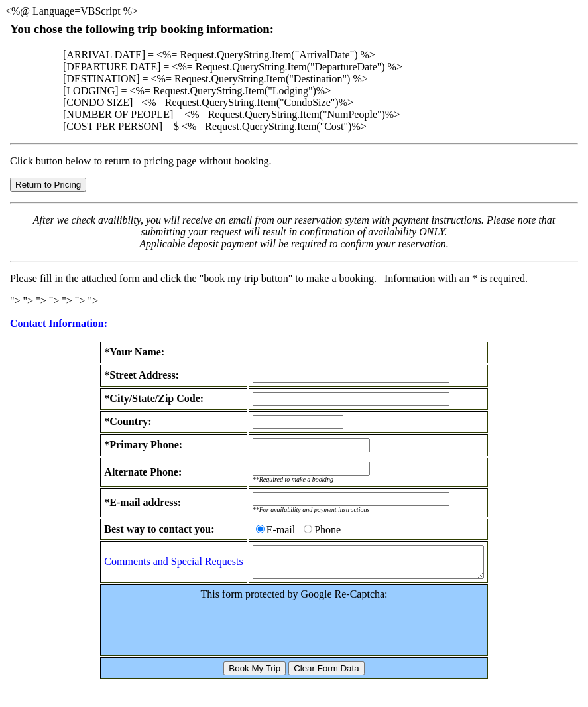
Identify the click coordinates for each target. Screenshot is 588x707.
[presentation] (294, 632)
